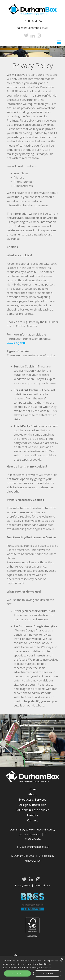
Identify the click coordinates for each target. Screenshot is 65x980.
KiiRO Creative (33, 861)
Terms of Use (42, 885)
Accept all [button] (17, 973)
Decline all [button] (47, 973)
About (32, 794)
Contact (32, 820)
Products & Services (33, 800)
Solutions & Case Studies (32, 810)
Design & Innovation (32, 805)
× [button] (62, 959)
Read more (45, 968)
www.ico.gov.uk (17, 343)
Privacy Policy (23, 885)
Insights (33, 815)
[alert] (32, 968)
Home (33, 789)
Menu (59, 42)
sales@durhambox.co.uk (32, 28)
